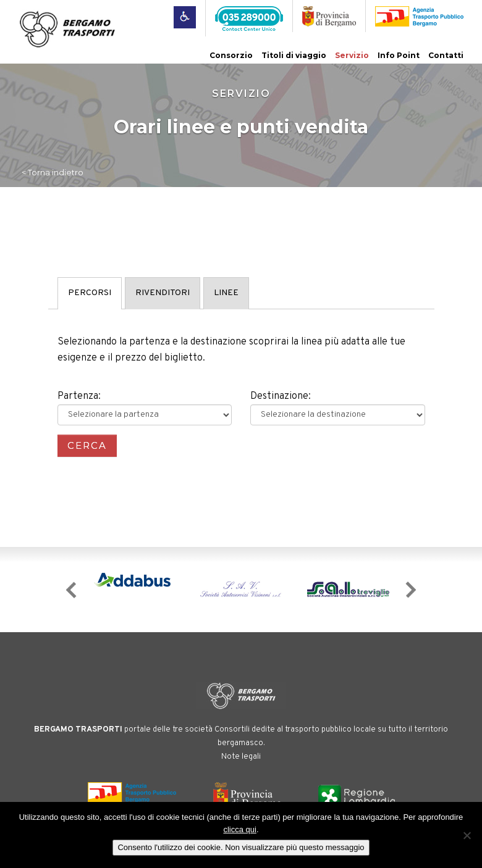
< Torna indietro (53, 172)
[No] (467, 835)
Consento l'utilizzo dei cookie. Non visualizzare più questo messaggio (241, 847)
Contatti (446, 55)
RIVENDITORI (163, 293)
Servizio (352, 55)
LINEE (226, 293)
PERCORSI (90, 293)
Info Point (399, 55)
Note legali (241, 757)
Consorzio (231, 55)
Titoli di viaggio (294, 55)
